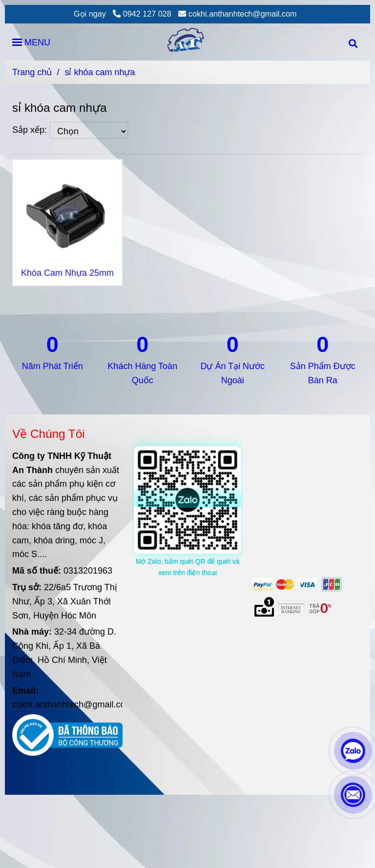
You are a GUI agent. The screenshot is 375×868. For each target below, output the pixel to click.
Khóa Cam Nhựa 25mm (67, 273)
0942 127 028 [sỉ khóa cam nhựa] (142, 14)
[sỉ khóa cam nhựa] (187, 42)
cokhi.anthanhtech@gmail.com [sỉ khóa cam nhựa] (237, 14)
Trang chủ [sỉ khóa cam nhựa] (32, 72)
